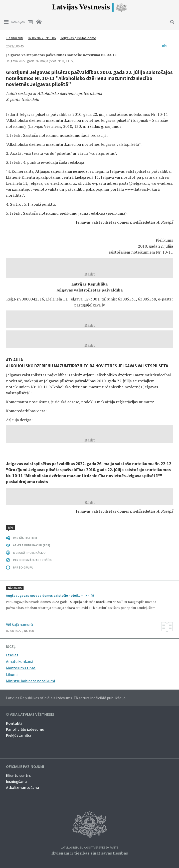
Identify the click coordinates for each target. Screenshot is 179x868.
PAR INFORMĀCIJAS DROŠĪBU (33, 560)
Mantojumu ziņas (21, 668)
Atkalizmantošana (23, 787)
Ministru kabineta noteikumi (30, 681)
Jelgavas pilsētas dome (78, 38)
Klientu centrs (18, 775)
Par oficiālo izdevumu (25, 729)
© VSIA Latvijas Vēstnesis (30, 715)
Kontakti (14, 723)
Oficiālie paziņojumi (25, 767)
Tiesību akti (15, 38)
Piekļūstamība (19, 735)
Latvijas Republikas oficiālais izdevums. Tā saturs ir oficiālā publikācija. (66, 698)
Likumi (12, 674)
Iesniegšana (16, 781)
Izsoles (12, 655)
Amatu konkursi (20, 661)
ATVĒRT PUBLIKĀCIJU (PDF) (32, 545)
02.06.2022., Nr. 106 (42, 38)
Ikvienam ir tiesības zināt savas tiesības (90, 853)
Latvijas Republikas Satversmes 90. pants (89, 848)
